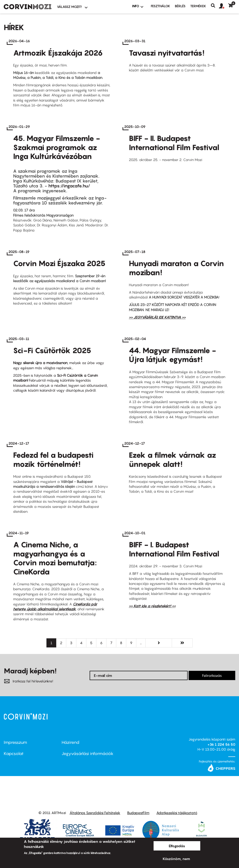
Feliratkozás (212, 675)
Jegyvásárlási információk (88, 754)
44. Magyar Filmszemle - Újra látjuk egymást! (172, 355)
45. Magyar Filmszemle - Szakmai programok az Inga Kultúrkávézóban (57, 147)
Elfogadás (177, 846)
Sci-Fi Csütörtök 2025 (52, 350)
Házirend (70, 742)
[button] (224, 6)
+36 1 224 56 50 (221, 744)
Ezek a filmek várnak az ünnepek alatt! (172, 459)
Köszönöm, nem (176, 859)
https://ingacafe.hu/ (69, 186)
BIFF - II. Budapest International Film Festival (174, 143)
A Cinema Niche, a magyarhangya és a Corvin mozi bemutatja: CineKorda (55, 558)
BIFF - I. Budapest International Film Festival (174, 549)
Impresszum (15, 742)
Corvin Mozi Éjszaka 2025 (59, 263)
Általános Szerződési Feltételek (95, 813)
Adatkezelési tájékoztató (177, 813)
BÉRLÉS (180, 6)
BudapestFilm (138, 813)
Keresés (215, 6)
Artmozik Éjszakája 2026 (58, 53)
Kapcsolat (14, 754)
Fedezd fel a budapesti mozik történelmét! (53, 459)
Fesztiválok (160, 6)
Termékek (198, 6)
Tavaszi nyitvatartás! (167, 53)
